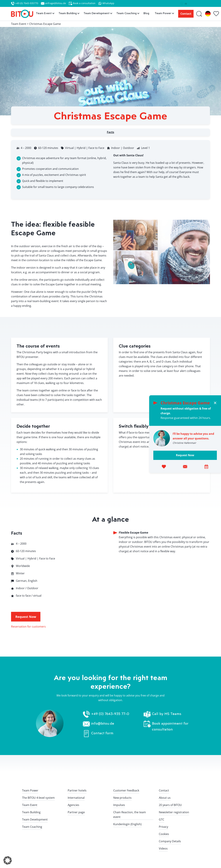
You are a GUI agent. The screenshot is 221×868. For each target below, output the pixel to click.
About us (165, 798)
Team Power (30, 790)
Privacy (164, 827)
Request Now (185, 455)
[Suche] (199, 14)
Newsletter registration (174, 812)
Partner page (76, 812)
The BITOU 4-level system (38, 798)
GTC (162, 819)
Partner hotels (77, 790)
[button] (8, 860)
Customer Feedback (126, 790)
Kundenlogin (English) (127, 824)
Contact (186, 14)
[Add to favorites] (164, 466)
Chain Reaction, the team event (130, 815)
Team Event (30, 805)
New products (122, 798)
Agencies (73, 805)
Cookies (164, 834)
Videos (163, 848)
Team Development (35, 819)
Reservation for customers (28, 627)
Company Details (170, 841)
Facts (110, 132)
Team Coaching (32, 827)
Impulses (119, 805)
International (76, 798)
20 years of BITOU (170, 805)
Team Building (31, 812)
